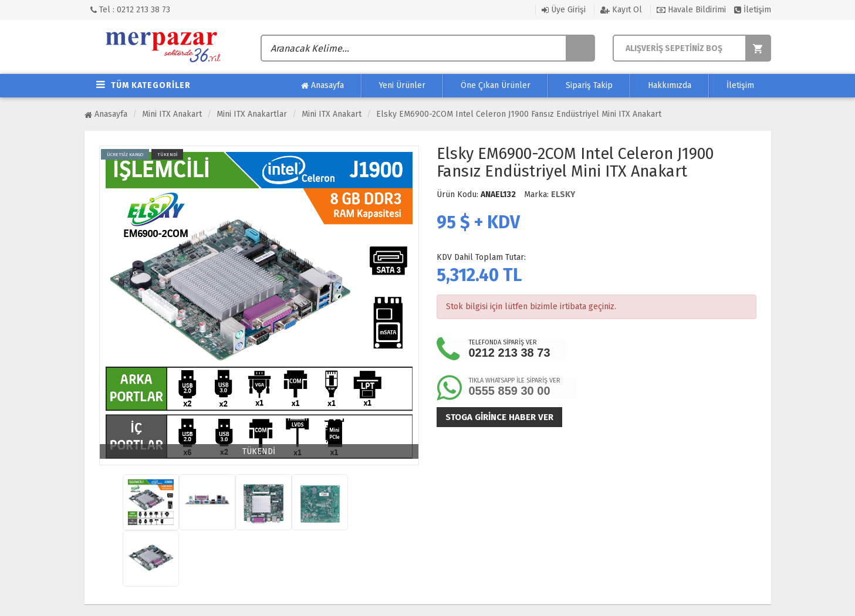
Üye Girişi (564, 10)
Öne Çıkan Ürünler (496, 85)
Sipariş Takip (589, 85)
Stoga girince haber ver (499, 417)
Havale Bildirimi (691, 10)
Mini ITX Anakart (172, 114)
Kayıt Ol (621, 10)
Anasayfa (322, 86)
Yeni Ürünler (402, 85)
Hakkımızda (670, 85)
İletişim (753, 10)
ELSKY (563, 194)
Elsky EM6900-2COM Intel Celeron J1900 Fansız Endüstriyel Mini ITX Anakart (519, 114)
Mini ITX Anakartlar (252, 114)
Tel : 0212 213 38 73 (130, 10)
